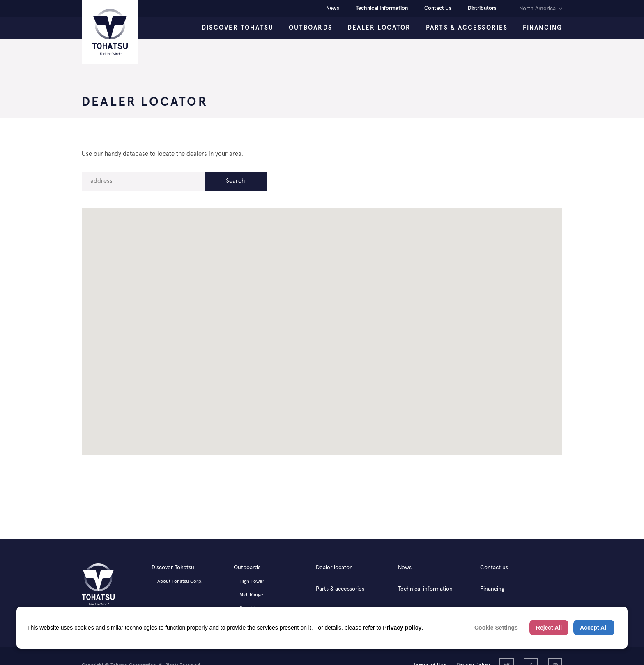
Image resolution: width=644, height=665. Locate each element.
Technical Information (382, 8)
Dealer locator (334, 568)
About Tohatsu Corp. (180, 582)
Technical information (425, 589)
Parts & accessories (340, 589)
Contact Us (438, 8)
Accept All (594, 628)
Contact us (494, 568)
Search (235, 181)
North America (537, 9)
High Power (252, 582)
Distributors (482, 8)
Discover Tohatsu (238, 28)
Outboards (310, 28)
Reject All (549, 628)
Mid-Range (251, 595)
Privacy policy (402, 628)
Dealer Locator (379, 28)
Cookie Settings (496, 628)
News (333, 8)
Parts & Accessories (467, 28)
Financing (543, 28)
